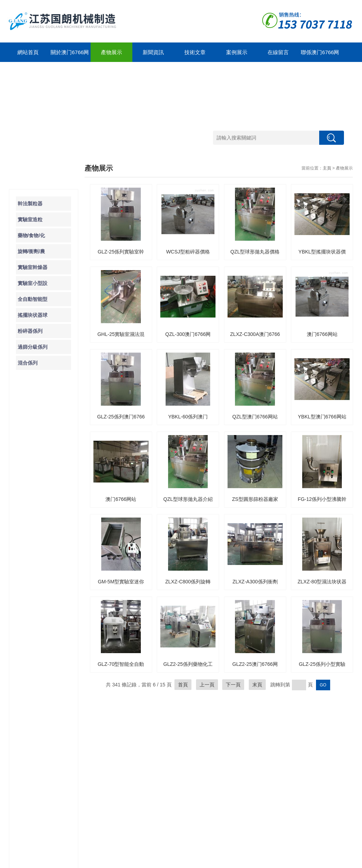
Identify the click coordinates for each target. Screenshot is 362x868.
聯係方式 (171, 799)
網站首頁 (28, 52)
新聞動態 (75, 725)
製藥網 (320, 861)
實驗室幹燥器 (33, 267)
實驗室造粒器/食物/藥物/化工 (39, 736)
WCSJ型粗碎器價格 (188, 252)
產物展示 (111, 52)
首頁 (183, 685)
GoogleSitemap (139, 861)
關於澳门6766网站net (70, 56)
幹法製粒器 (30, 204)
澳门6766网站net (34, 861)
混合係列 (28, 363)
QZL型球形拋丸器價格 (255, 252)
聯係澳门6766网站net (320, 56)
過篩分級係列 (33, 347)
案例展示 (237, 52)
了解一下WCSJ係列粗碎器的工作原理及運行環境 (47, 520)
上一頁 (207, 685)
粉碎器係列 (30, 331)
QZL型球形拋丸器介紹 (188, 499)
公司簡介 (123, 734)
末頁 (257, 685)
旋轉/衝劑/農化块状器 (39, 757)
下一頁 (233, 685)
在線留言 (278, 52)
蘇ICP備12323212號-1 (102, 861)
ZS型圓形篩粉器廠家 (255, 499)
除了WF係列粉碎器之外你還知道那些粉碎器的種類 (47, 535)
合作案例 (171, 725)
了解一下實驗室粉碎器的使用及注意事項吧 (47, 506)
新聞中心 (79, 712)
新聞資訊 (153, 52)
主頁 (327, 168)
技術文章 (195, 52)
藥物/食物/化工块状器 (39, 746)
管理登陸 (335, 861)
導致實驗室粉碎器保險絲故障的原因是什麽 (47, 491)
